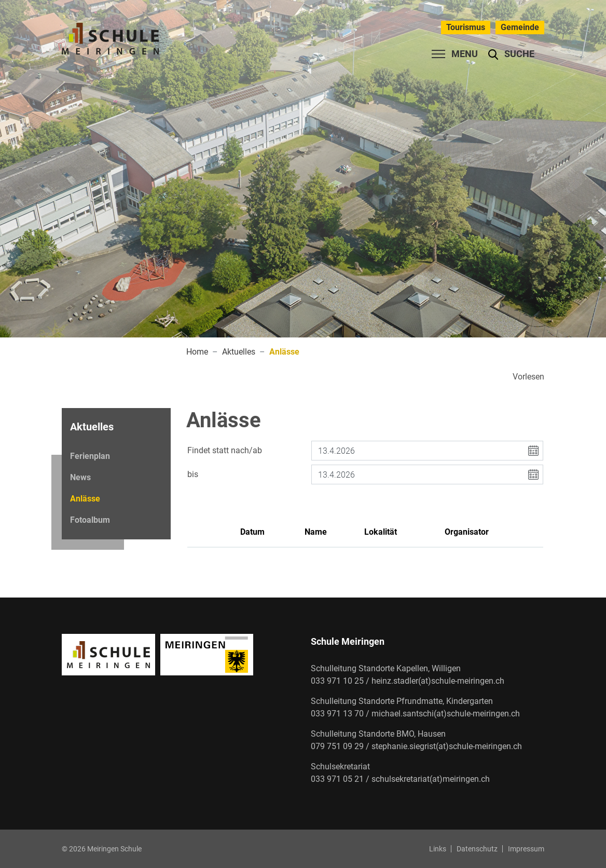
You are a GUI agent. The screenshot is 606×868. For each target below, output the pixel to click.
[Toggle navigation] (452, 54)
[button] (511, 54)
